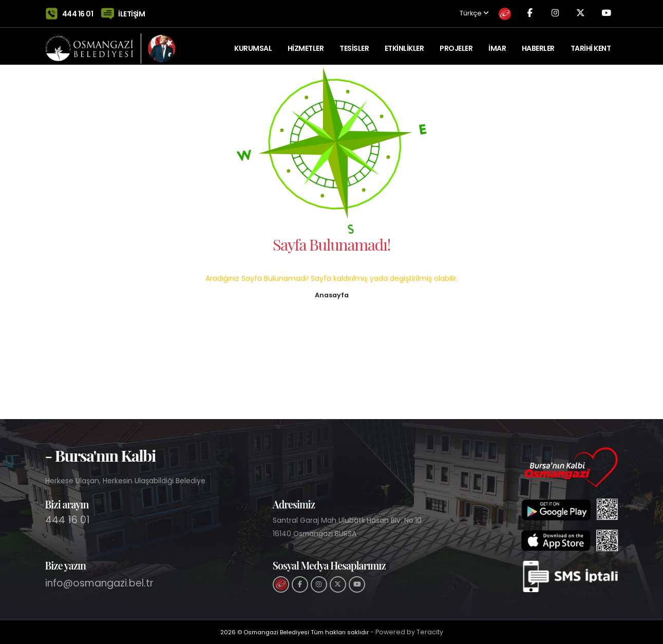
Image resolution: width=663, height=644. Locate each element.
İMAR (497, 44)
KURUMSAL (253, 44)
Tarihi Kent (591, 44)
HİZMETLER (306, 44)
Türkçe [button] (466, 12)
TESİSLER (354, 44)
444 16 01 (78, 11)
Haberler (538, 44)
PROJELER (456, 44)
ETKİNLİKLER (404, 44)
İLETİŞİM (131, 11)
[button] (332, 294)
